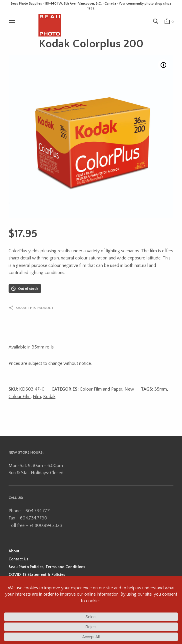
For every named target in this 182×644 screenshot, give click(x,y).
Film (37, 397)
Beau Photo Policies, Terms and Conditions (47, 567)
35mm (161, 389)
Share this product (35, 308)
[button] (163, 65)
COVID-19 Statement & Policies (37, 575)
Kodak (49, 397)
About (14, 551)
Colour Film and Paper (101, 389)
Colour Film (20, 397)
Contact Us (18, 559)
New (129, 389)
